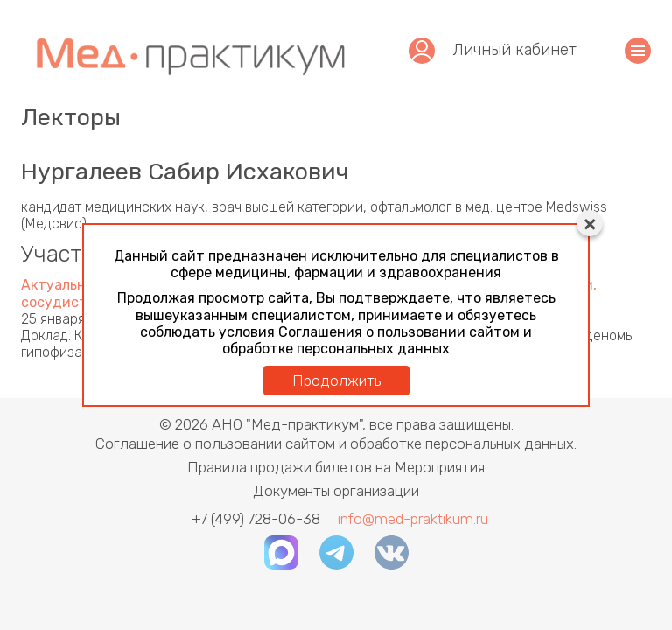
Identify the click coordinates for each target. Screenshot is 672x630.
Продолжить (336, 381)
